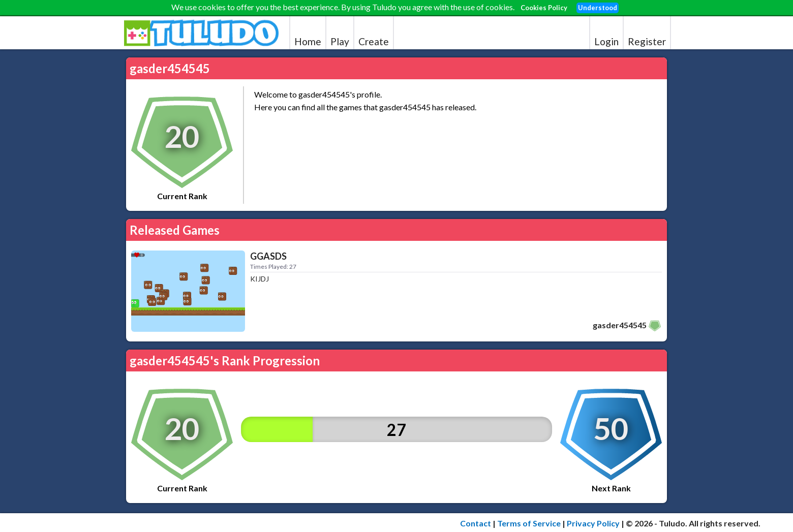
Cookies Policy (544, 8)
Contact (476, 523)
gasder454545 (620, 325)
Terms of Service (529, 523)
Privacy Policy (593, 523)
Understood (598, 8)
